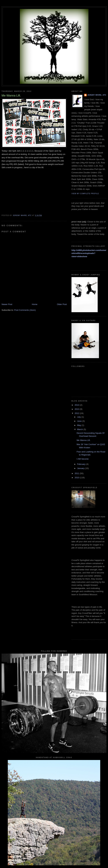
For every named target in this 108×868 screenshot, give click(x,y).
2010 (77, 478)
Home (35, 304)
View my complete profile (85, 194)
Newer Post (7, 304)
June (80, 421)
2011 (77, 473)
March (80, 429)
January (81, 468)
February (82, 464)
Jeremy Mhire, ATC (97, 95)
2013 (77, 409)
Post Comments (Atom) (25, 310)
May (79, 425)
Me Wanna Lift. (83, 440)
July (79, 417)
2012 (77, 413)
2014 (77, 405)
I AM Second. (83, 459)
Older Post (62, 304)
